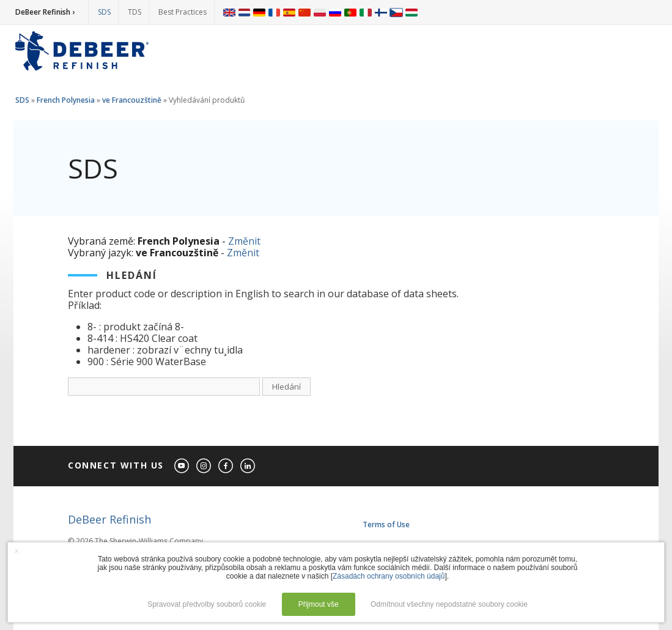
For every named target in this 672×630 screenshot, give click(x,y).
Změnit (244, 241)
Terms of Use (386, 524)
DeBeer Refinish (109, 519)
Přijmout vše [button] (319, 604)
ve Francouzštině (132, 100)
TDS (135, 12)
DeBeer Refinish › (45, 12)
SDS (104, 12)
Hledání (286, 387)
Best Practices (183, 12)
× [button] (17, 551)
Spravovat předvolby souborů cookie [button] (207, 604)
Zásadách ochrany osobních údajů (389, 576)
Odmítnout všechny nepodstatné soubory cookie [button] (449, 604)
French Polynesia (66, 100)
